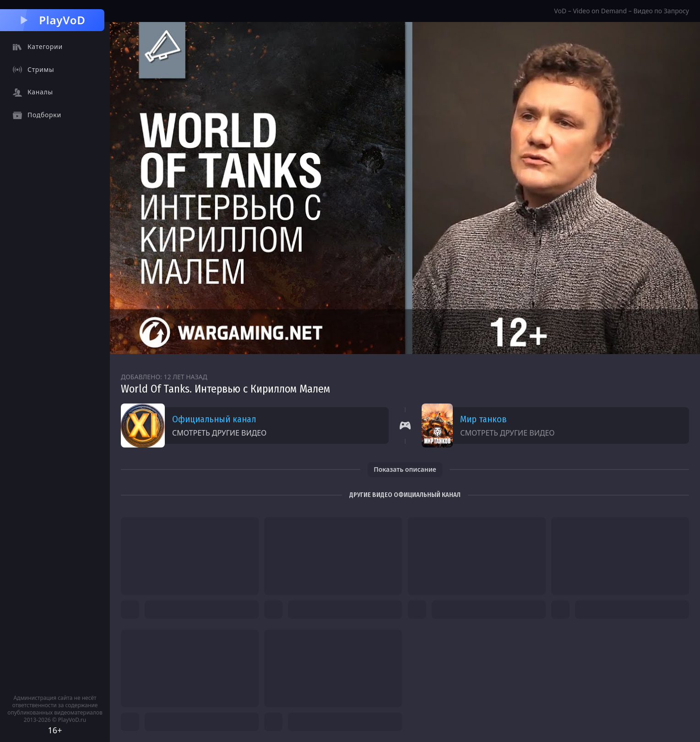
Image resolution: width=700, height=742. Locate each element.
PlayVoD (52, 20)
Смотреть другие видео (219, 433)
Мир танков (483, 419)
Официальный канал (214, 419)
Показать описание (405, 469)
